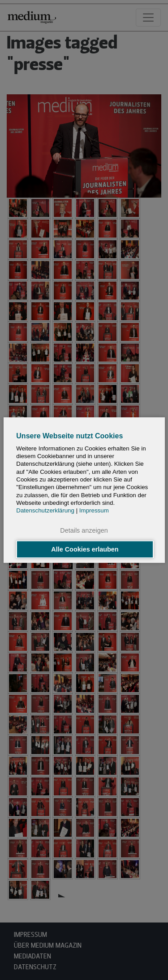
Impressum (94, 510)
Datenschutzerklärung (45, 510)
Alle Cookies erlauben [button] (85, 549)
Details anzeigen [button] (84, 531)
